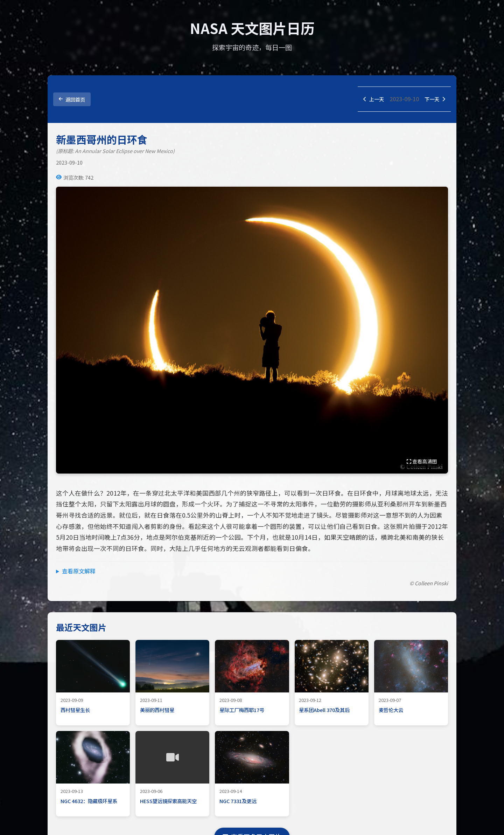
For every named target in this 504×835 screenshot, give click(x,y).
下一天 (434, 99)
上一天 (370, 99)
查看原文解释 (79, 572)
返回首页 (72, 100)
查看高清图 (422, 462)
